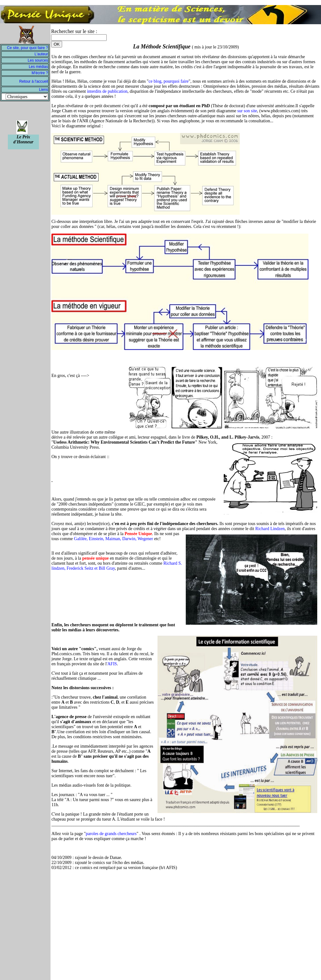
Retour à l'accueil (34, 81)
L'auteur (41, 54)
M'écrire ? (40, 73)
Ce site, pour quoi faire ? (27, 48)
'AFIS (112, 664)
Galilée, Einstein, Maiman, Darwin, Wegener (114, 539)
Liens (43, 90)
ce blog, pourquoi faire (169, 81)
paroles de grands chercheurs (111, 834)
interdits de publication (107, 91)
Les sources (38, 60)
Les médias (38, 67)
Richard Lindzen (270, 529)
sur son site (247, 111)
